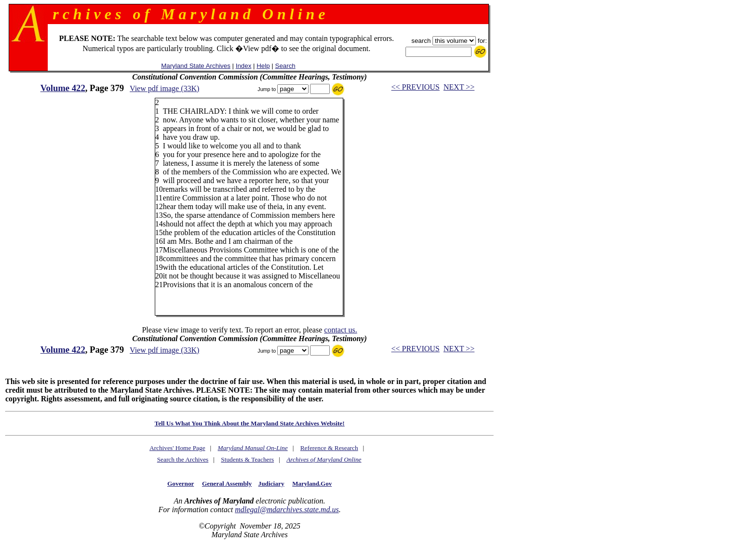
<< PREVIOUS (415, 87)
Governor (181, 483)
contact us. (340, 330)
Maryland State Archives (196, 66)
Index (244, 66)
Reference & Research (329, 448)
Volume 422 (63, 88)
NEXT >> (459, 87)
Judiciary (271, 483)
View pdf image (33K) (164, 88)
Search (285, 66)
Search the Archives (183, 459)
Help (263, 66)
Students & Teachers (247, 459)
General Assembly (227, 483)
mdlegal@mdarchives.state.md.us (287, 510)
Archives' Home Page (177, 448)
